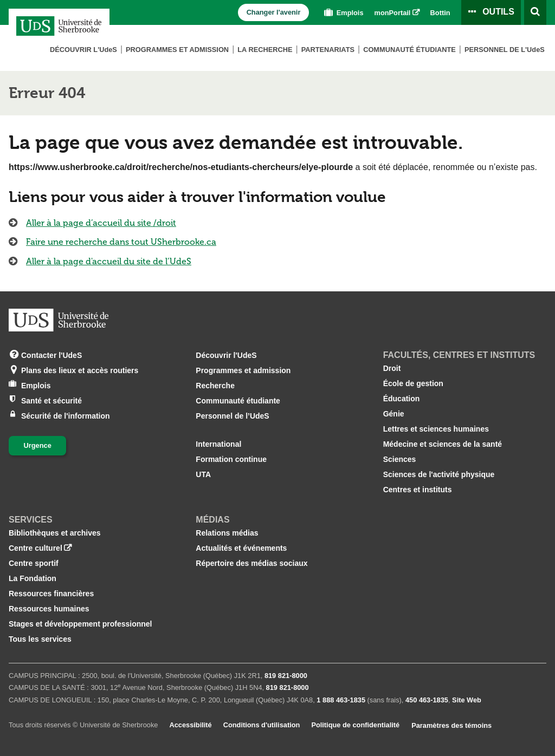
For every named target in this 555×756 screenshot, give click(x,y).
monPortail (393, 13)
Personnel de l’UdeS (232, 416)
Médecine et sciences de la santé (443, 444)
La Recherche (265, 50)
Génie (394, 414)
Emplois (343, 13)
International (218, 444)
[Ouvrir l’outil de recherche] (535, 12)
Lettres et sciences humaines (436, 429)
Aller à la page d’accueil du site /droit (101, 223)
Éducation (402, 399)
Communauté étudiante (409, 50)
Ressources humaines (49, 609)
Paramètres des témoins (451, 725)
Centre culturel (36, 548)
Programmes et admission (177, 50)
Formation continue (231, 459)
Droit (392, 368)
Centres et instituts (418, 490)
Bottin (440, 13)
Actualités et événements (241, 548)
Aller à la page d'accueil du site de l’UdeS (109, 261)
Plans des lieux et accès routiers (80, 370)
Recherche (215, 386)
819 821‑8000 (286, 676)
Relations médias (227, 533)
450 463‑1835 (427, 700)
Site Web (467, 700)
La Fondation (33, 578)
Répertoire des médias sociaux (251, 563)
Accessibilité (190, 725)
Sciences (400, 459)
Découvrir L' (83, 50)
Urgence (38, 445)
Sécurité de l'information (66, 415)
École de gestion (413, 383)
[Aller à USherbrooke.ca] (59, 320)
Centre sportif (34, 563)
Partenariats (328, 50)
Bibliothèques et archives (55, 533)
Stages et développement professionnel (80, 624)
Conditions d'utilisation (262, 725)
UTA (203, 474)
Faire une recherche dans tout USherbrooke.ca (121, 242)
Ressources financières (51, 594)
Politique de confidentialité (355, 725)
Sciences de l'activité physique (439, 474)
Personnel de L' (505, 50)
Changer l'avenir (274, 12)
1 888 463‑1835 (341, 700)
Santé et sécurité (51, 400)
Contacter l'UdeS (51, 354)
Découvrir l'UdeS (226, 355)
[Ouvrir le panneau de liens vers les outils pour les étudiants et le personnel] (491, 12)
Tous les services (40, 639)
